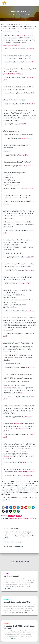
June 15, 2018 (29, 257)
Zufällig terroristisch (12, 576)
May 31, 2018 (30, 49)
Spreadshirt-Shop (18, 546)
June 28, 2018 (27, 462)
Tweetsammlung (27, 518)
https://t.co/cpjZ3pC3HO (11, 45)
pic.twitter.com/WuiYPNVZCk (13, 74)
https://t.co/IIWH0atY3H (26, 472)
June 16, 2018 (29, 270)
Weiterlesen (7, 588)
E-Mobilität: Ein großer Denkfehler (17, 602)
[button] (3, 507)
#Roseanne (21, 35)
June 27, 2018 (28, 417)
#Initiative (17, 424)
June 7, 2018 (21, 124)
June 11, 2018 (28, 188)
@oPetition (7, 431)
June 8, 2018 (26, 138)
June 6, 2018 (31, 104)
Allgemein (11, 516)
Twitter (19, 516)
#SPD (21, 393)
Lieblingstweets (13, 518)
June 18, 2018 (30, 311)
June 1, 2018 (30, 62)
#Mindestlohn (8, 456)
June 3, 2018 (30, 93)
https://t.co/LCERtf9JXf (21, 429)
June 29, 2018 (28, 475)
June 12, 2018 (24, 155)
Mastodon (15, 542)
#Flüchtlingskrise (9, 388)
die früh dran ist (6, 500)
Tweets (20, 518)
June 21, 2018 (30, 367)
